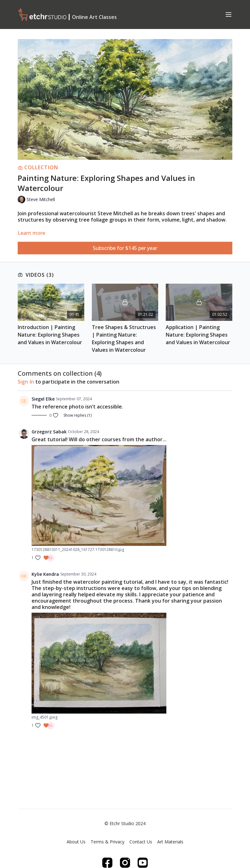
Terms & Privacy (107, 842)
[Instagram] (125, 863)
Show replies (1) (77, 415)
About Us (76, 842)
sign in (26, 382)
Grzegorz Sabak (49, 432)
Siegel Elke (43, 399)
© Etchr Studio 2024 (125, 824)
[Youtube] (143, 863)
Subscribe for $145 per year (125, 248)
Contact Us (141, 842)
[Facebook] (107, 863)
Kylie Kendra (45, 574)
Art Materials (170, 842)
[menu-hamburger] (229, 14)
